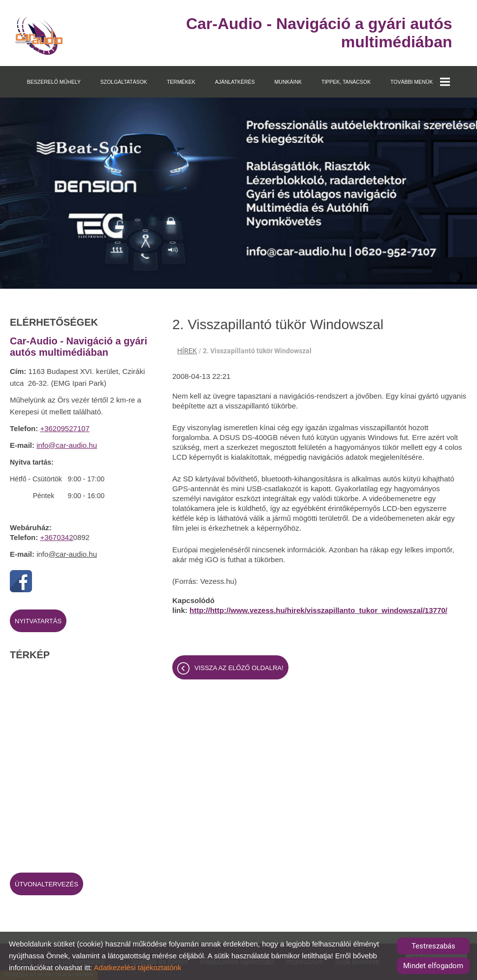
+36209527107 (65, 428)
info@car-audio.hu (67, 445)
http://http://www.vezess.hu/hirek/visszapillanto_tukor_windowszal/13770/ (318, 610)
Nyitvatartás (38, 621)
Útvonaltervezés (47, 884)
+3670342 (56, 537)
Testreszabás (433, 946)
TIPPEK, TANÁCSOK (346, 82)
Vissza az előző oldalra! (239, 668)
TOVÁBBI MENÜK (420, 82)
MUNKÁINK (288, 82)
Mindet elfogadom (433, 966)
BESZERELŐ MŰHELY (54, 82)
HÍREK (187, 351)
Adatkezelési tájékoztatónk (138, 967)
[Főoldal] (39, 35)
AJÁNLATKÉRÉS (235, 82)
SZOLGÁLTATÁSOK (124, 82)
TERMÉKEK (181, 82)
